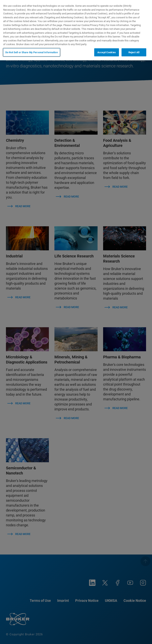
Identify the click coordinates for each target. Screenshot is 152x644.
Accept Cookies (107, 52)
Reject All (134, 52)
